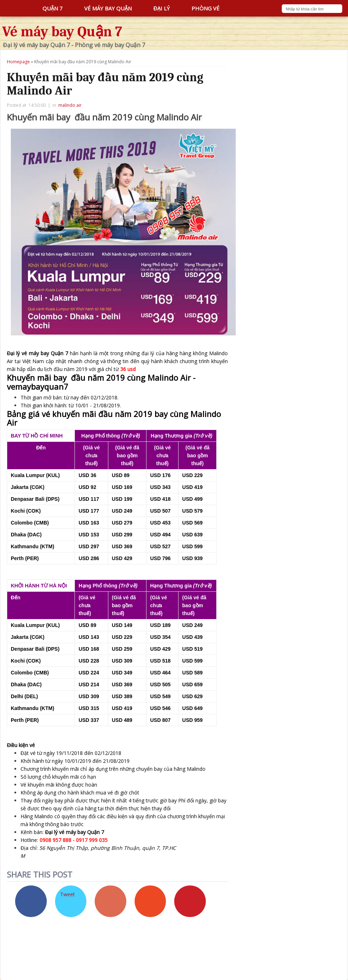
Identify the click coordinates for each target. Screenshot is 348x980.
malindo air (70, 105)
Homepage (18, 62)
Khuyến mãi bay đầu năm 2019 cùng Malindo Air (105, 84)
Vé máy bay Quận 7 (62, 32)
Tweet (67, 894)
